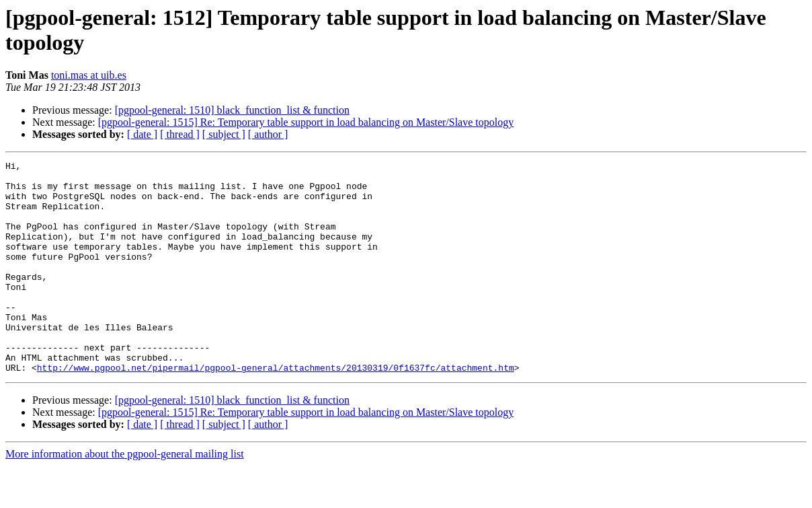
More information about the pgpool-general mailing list (125, 496)
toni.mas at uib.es (89, 75)
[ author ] (268, 134)
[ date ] (142, 134)
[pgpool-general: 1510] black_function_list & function (232, 110)
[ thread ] (180, 134)
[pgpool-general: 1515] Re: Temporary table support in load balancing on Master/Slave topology (306, 122)
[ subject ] (224, 134)
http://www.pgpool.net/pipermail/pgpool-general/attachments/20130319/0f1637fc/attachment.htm (276, 410)
